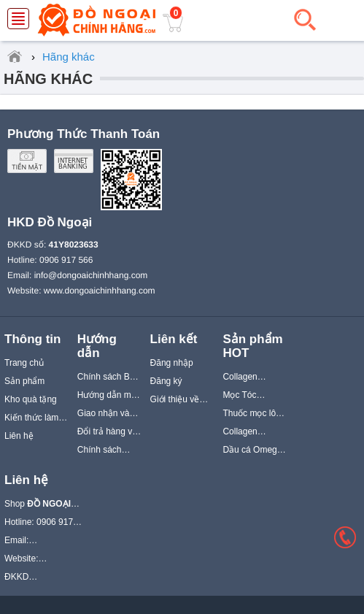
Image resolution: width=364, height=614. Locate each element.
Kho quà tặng (31, 399)
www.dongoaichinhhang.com (100, 291)
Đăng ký (166, 381)
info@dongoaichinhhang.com (91, 275)
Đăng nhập (172, 363)
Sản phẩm (24, 381)
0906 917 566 (66, 260)
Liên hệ (19, 436)
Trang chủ (24, 363)
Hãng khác (48, 79)
